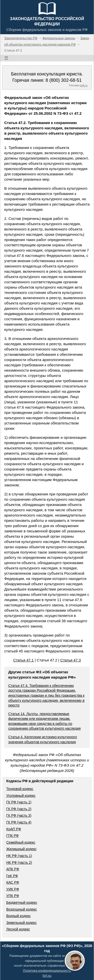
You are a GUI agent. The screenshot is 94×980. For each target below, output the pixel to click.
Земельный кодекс (21, 923)
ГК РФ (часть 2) (19, 809)
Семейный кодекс (21, 842)
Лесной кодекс (18, 929)
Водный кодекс (19, 916)
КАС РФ (13, 882)
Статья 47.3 (71, 660)
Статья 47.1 (24, 660)
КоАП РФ (14, 829)
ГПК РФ (13, 836)
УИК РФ (13, 889)
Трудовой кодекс (20, 789)
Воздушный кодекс (22, 909)
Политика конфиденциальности (47, 971)
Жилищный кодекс (21, 849)
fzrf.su (47, 976)
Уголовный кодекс (21, 796)
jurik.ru (84, 85)
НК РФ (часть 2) (19, 863)
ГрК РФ (12, 876)
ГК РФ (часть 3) (19, 815)
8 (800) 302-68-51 (64, 80)
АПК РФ (13, 869)
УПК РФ (13, 896)
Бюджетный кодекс (22, 903)
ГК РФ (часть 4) (19, 822)
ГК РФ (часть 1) (19, 802)
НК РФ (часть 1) (19, 856)
